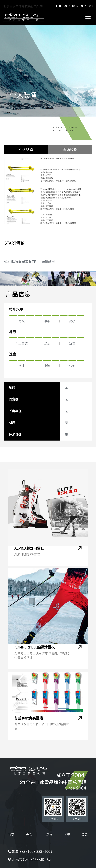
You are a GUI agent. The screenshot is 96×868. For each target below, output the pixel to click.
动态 (49, 835)
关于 (67, 835)
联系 (85, 835)
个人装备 (26, 150)
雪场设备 (70, 150)
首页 (11, 835)
